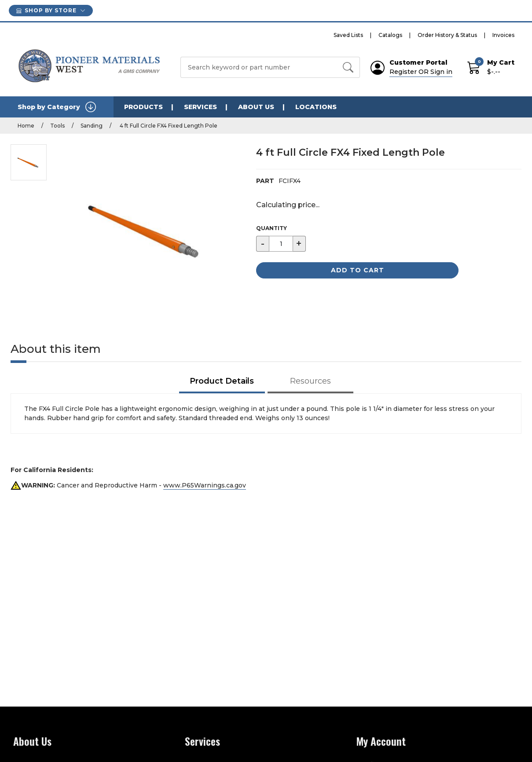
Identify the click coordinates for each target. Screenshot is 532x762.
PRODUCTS (143, 107)
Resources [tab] (310, 381)
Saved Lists (348, 35)
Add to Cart (358, 270)
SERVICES (200, 107)
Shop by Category (57, 107)
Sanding (92, 126)
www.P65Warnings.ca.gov (205, 485)
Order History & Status (447, 35)
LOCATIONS (316, 107)
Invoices (503, 35)
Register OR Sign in (421, 72)
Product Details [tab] (222, 381)
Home (26, 126)
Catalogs (390, 35)
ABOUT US (256, 107)
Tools (57, 126)
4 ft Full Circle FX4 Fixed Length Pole (168, 126)
